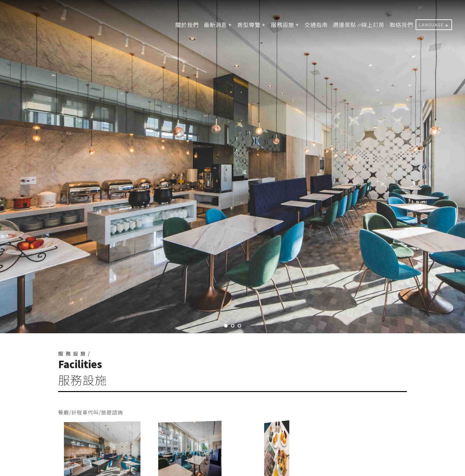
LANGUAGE (431, 25)
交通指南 (316, 25)
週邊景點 (345, 25)
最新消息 (215, 25)
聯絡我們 (401, 25)
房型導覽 (249, 25)
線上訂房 (373, 25)
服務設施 (283, 25)
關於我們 (187, 25)
